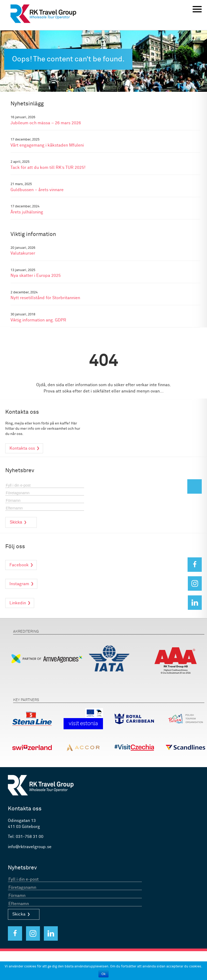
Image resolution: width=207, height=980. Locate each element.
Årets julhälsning (27, 212)
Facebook (19, 565)
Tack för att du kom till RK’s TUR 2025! (48, 168)
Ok (103, 974)
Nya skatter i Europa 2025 (36, 276)
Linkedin (18, 603)
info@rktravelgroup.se (30, 847)
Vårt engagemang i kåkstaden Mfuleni (47, 145)
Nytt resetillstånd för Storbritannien (45, 298)
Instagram (19, 584)
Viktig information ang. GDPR (38, 320)
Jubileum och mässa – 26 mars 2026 (46, 123)
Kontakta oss (22, 448)
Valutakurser (23, 253)
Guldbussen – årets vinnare (37, 190)
